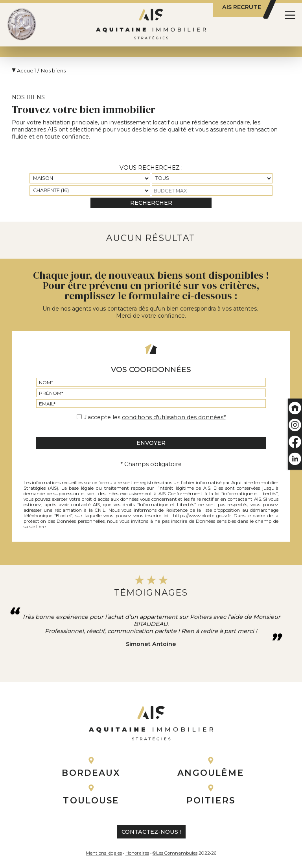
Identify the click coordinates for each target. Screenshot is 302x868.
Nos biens (53, 70)
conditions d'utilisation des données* (174, 417)
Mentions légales (104, 853)
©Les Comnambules (175, 853)
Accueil (26, 70)
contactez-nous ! (151, 832)
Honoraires (137, 853)
